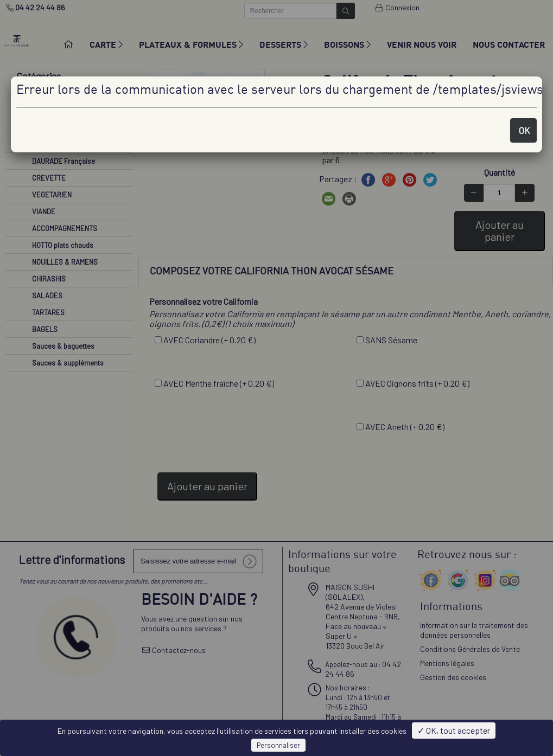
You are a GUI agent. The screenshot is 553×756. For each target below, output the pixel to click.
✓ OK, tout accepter (454, 730)
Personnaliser (278, 745)
